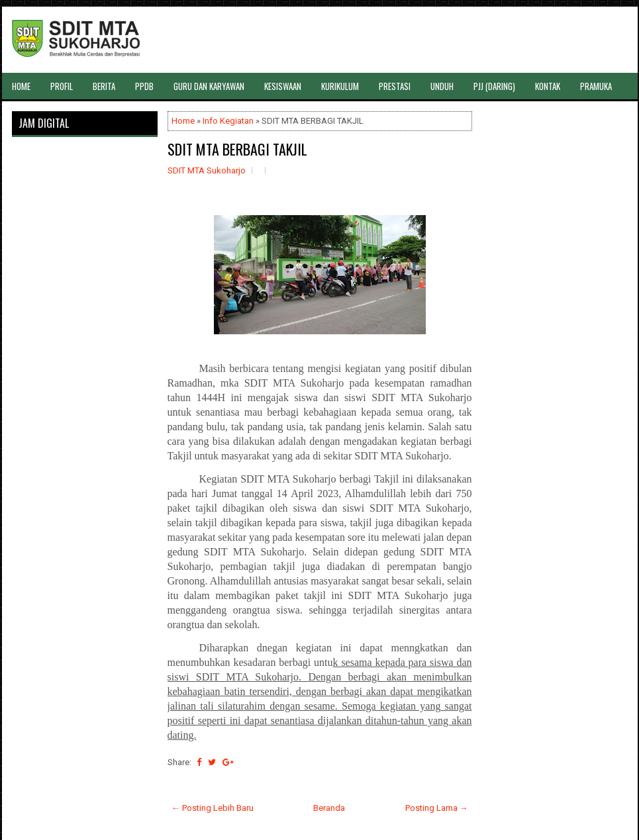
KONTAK (548, 86)
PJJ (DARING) (494, 86)
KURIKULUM (340, 86)
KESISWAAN (283, 86)
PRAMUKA (596, 86)
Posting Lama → (437, 808)
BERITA (104, 86)
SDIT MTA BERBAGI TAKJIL (237, 149)
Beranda (329, 808)
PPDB (144, 86)
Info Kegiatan (228, 121)
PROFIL (62, 86)
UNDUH (442, 86)
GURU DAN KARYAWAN (209, 86)
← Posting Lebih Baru (213, 808)
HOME (21, 86)
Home (183, 121)
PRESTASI (395, 86)
